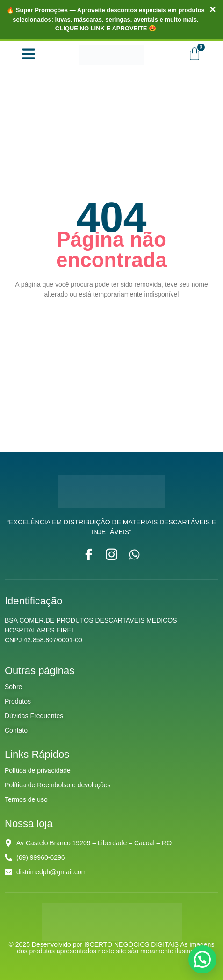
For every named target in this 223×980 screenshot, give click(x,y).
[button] (202, 959)
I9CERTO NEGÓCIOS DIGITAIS (132, 944)
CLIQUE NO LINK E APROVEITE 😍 (106, 28)
